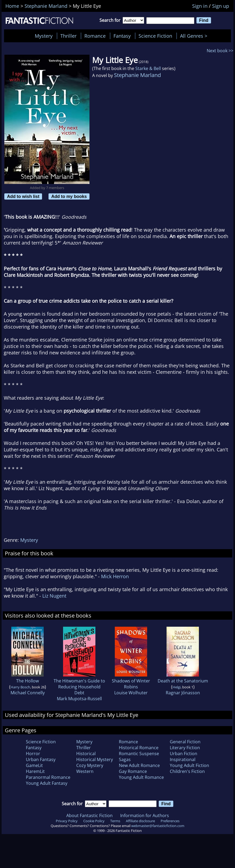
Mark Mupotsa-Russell (79, 699)
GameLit (34, 765)
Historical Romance (139, 748)
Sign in (200, 6)
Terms (115, 821)
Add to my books (69, 196)
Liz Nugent (54, 596)
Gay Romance (133, 771)
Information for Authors (145, 815)
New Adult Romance (139, 765)
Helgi (177, 687)
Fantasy (122, 36)
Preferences (170, 821)
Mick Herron (115, 576)
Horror (33, 754)
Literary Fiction (185, 748)
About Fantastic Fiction (89, 815)
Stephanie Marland (137, 75)
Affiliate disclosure (140, 821)
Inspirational (183, 759)
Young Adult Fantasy (47, 783)
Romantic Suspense (139, 754)
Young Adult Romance (141, 777)
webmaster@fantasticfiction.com (158, 826)
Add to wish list (23, 196)
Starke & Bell (148, 68)
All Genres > (195, 36)
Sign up (221, 6)
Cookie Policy (94, 821)
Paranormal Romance (48, 777)
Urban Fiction (184, 754)
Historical (86, 754)
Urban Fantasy (41, 759)
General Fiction (185, 742)
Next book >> (220, 51)
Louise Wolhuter (131, 693)
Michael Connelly (28, 693)
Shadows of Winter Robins (131, 684)
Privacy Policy (67, 821)
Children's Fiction (187, 771)
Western (85, 771)
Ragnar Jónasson (183, 693)
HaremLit (35, 771)
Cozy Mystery (90, 765)
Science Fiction (155, 36)
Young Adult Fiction (189, 765)
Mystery (44, 36)
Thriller (68, 36)
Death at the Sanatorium (183, 681)
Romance (95, 36)
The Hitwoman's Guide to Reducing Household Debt (79, 687)
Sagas (125, 759)
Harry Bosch (20, 687)
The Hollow (27, 681)
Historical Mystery (95, 759)
